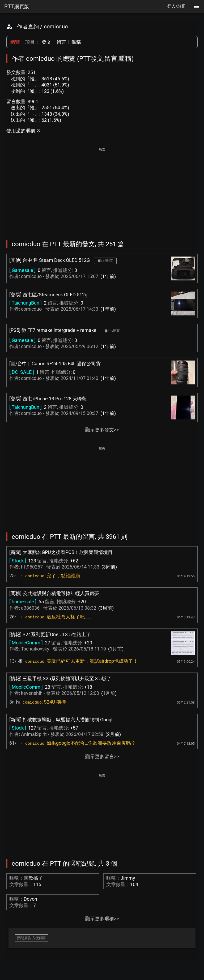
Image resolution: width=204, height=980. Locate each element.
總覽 (15, 42)
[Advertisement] (102, 190)
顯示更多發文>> (102, 430)
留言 (61, 42)
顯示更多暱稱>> (102, 919)
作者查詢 (28, 27)
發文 (46, 42)
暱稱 (76, 42)
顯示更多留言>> (102, 756)
